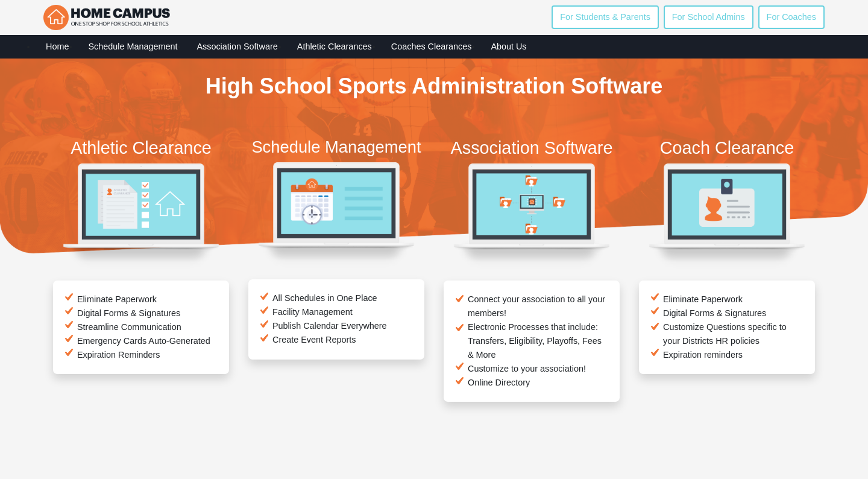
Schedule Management (133, 46)
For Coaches (791, 17)
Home (57, 46)
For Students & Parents (605, 17)
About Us (508, 46)
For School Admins (709, 17)
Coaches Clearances (432, 46)
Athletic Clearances (335, 46)
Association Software (237, 46)
